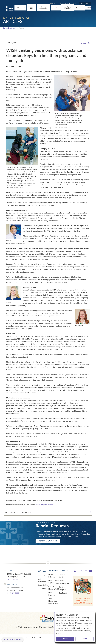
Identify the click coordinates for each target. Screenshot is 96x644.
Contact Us (42, 589)
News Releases (52, 576)
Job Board (63, 594)
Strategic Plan (43, 585)
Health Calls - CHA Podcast (54, 582)
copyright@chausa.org (44, 504)
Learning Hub (64, 584)
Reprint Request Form (51, 541)
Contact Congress (63, 589)
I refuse (85, 639)
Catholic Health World (10, 28)
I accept (65, 639)
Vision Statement (42, 581)
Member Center (62, 576)
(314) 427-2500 (13, 593)
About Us (41, 576)
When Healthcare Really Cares (53, 601)
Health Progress (52, 594)
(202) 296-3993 (13, 580)
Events (62, 581)
